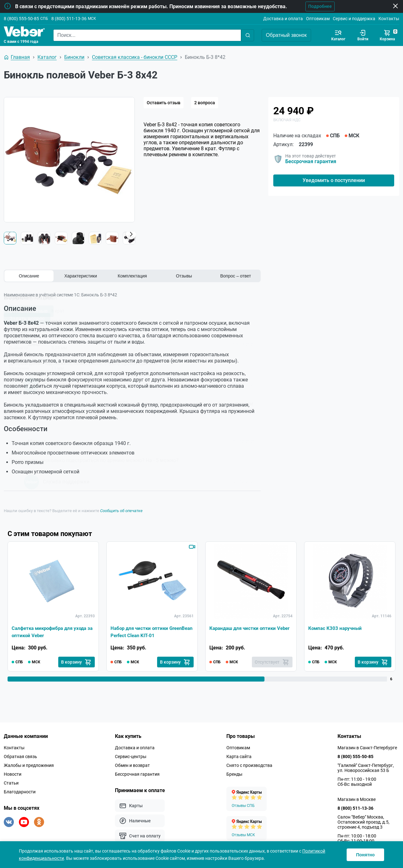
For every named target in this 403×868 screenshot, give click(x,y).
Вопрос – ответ (236, 276)
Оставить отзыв (164, 103)
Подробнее (318, 6)
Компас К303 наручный (336, 628)
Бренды (234, 774)
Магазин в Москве (357, 799)
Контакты (389, 19)
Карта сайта (239, 757)
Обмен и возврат (132, 765)
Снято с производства (249, 765)
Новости (13, 774)
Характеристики (81, 276)
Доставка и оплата (283, 19)
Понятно (365, 855)
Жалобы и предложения (29, 765)
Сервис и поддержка (354, 19)
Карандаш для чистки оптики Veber (244, 631)
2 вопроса (205, 103)
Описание (29, 276)
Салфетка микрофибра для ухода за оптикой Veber (52, 631)
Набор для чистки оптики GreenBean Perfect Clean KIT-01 (147, 631)
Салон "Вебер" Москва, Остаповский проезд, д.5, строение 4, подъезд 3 (363, 822)
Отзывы (184, 276)
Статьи (11, 783)
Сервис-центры (131, 757)
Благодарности (20, 792)
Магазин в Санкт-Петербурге (367, 748)
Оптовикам (318, 19)
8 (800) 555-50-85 (21, 19)
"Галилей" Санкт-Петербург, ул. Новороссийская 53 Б (366, 768)
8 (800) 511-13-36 (69, 19)
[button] (131, 234)
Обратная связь (20, 757)
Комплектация (132, 276)
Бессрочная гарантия (311, 161)
